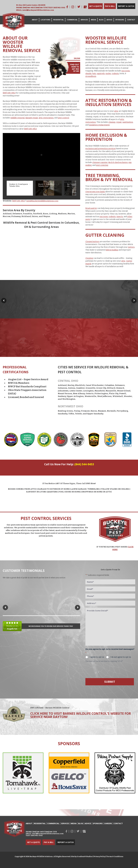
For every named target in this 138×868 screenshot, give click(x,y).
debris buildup (112, 250)
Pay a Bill (110, 6)
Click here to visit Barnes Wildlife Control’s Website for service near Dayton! (81, 715)
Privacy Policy (99, 857)
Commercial (72, 20)
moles (108, 74)
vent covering (102, 165)
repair (119, 122)
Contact (131, 20)
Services (84, 20)
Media (93, 20)
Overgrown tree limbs (95, 192)
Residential (59, 20)
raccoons (126, 71)
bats (94, 74)
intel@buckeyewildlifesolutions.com (38, 10)
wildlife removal (18, 118)
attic (116, 111)
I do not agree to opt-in (121, 657)
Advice (109, 20)
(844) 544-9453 (29, 8)
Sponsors (120, 20)
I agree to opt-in (97, 657)
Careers (108, 823)
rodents (115, 74)
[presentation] (105, 670)
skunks (88, 74)
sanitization (128, 122)
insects (120, 217)
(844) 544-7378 (41, 8)
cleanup (112, 122)
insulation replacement (99, 125)
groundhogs (91, 76)
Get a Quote (95, 6)
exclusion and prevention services (100, 149)
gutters (131, 247)
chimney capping (100, 162)
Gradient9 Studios (85, 857)
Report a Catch (126, 6)
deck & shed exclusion (118, 162)
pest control (63, 118)
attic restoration (46, 118)
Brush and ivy (91, 208)
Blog (101, 20)
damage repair (32, 118)
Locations (45, 20)
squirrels (101, 74)
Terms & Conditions (115, 857)
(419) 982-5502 (59, 8)
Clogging (89, 258)
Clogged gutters (92, 242)
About (35, 20)
